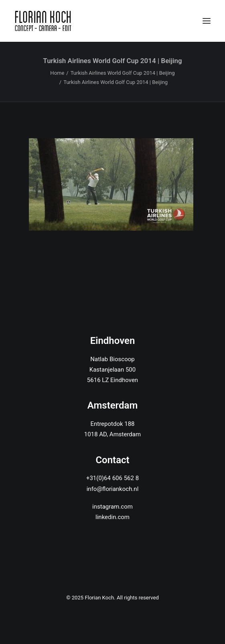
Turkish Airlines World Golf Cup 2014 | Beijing (123, 73)
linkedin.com (112, 517)
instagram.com (112, 507)
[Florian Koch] (44, 21)
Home (57, 73)
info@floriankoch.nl (113, 489)
